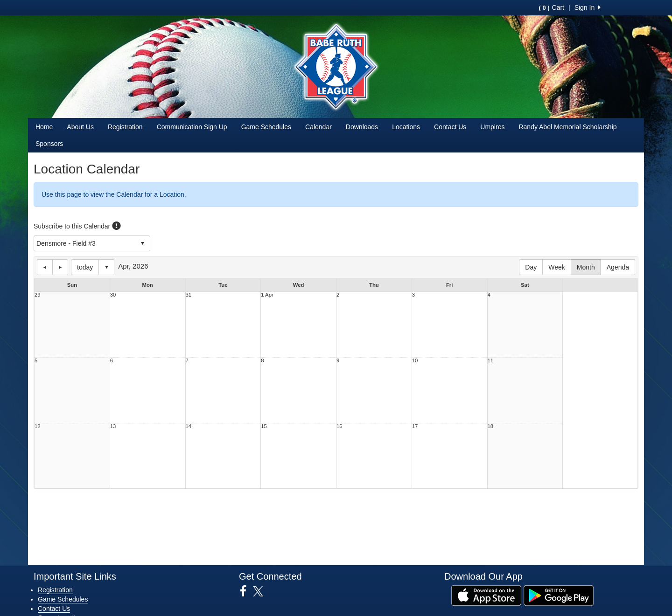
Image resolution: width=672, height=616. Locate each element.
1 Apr (267, 295)
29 (38, 295)
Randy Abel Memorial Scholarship (567, 127)
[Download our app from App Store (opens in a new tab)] (486, 595)
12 (38, 426)
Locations (406, 127)
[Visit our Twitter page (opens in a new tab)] (262, 591)
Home (44, 127)
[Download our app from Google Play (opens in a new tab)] (559, 595)
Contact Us (450, 127)
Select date (106, 267)
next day (60, 267)
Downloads (362, 127)
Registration (125, 127)
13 (113, 426)
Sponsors (49, 144)
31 (189, 295)
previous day (45, 267)
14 (189, 426)
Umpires (492, 127)
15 (264, 426)
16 (339, 426)
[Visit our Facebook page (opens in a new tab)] (247, 591)
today (85, 267)
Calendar (318, 127)
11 (491, 361)
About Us (80, 127)
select (142, 243)
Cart (552, 7)
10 (415, 361)
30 (113, 295)
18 (491, 426)
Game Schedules (266, 127)
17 (415, 426)
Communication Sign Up (192, 127)
